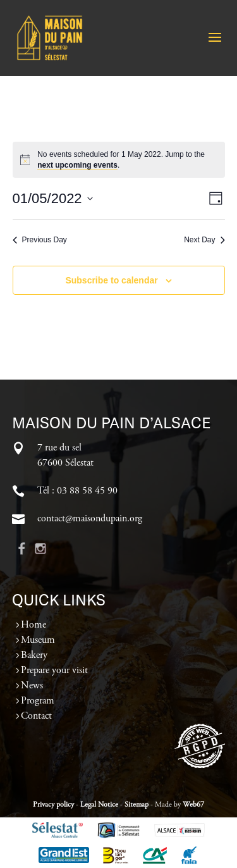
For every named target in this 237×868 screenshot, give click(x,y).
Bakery (34, 655)
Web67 (193, 805)
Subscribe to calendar (111, 280)
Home (33, 625)
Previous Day (40, 240)
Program (38, 701)
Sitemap (137, 805)
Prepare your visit (54, 671)
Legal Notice (99, 805)
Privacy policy (53, 805)
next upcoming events (77, 165)
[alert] (119, 160)
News (32, 686)
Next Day (204, 240)
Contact (36, 716)
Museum (38, 640)
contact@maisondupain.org (90, 519)
